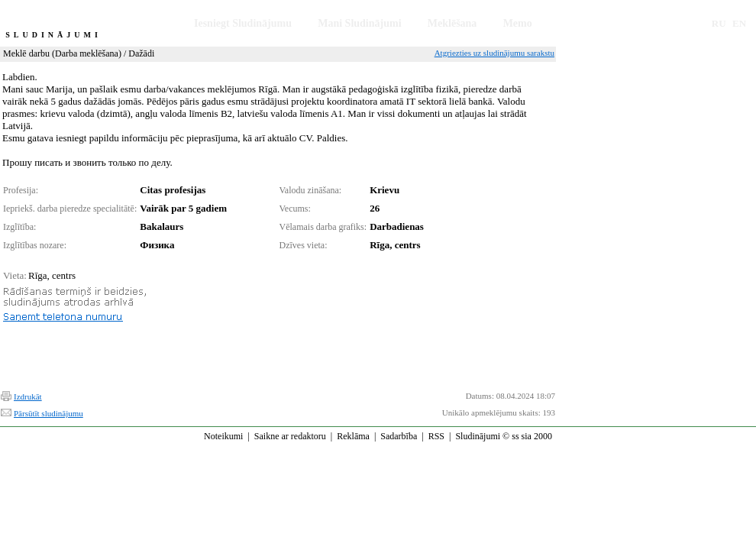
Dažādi (141, 53)
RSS (436, 436)
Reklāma (353, 436)
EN (739, 23)
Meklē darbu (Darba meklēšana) (62, 53)
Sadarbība (399, 436)
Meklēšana (452, 23)
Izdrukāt (28, 396)
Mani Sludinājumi (359, 23)
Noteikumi (223, 436)
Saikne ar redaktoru (290, 436)
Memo (518, 23)
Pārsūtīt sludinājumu (48, 413)
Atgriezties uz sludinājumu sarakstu (494, 53)
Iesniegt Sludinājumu (243, 23)
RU (719, 23)
